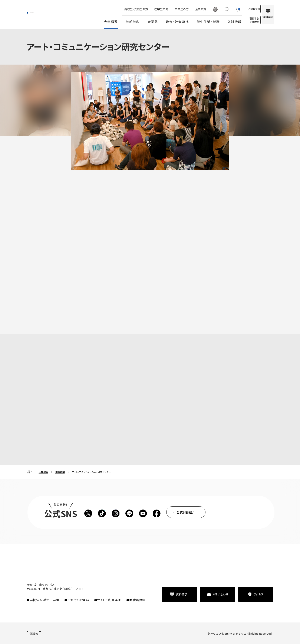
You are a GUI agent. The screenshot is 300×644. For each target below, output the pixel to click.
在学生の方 (146, 9)
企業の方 (185, 9)
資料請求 (264, 17)
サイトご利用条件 (109, 600)
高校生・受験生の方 (121, 9)
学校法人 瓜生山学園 (44, 600)
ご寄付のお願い (78, 600)
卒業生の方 (166, 9)
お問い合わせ (220, 594)
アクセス (259, 594)
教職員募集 (137, 600)
